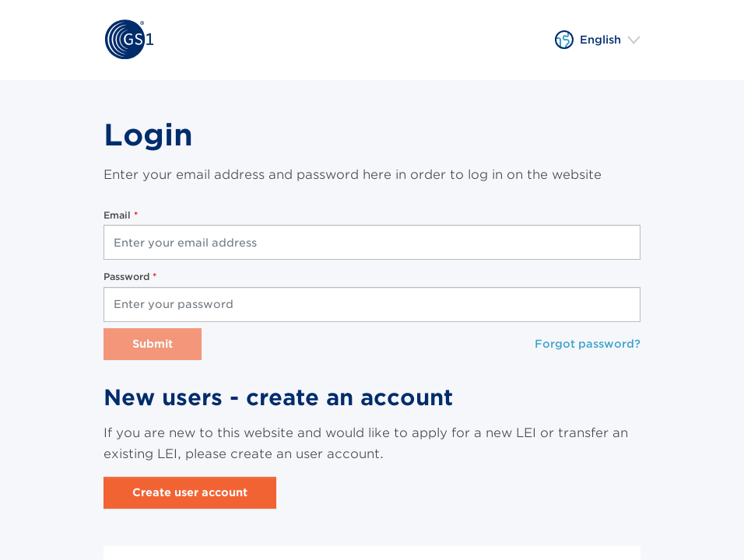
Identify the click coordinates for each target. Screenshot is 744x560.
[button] (598, 40)
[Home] (129, 40)
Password (128, 276)
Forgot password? (588, 344)
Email (119, 215)
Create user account (190, 492)
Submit (153, 344)
